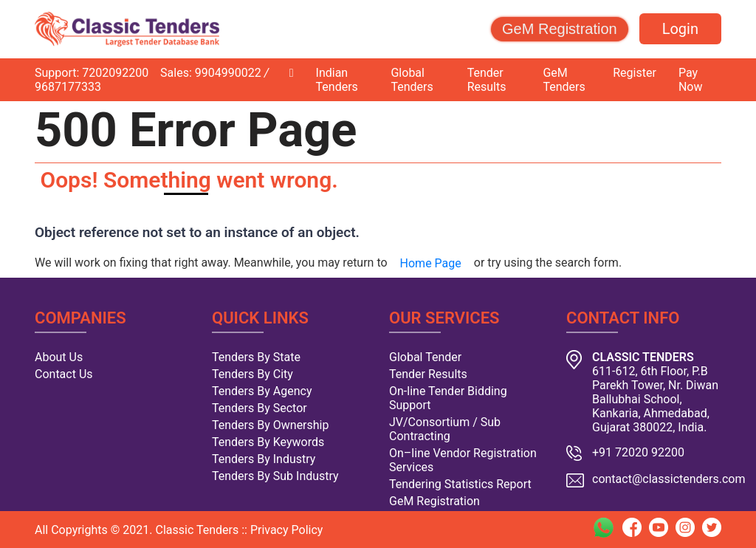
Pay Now (691, 80)
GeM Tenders (564, 80)
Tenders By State (256, 357)
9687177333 (68, 87)
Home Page (431, 263)
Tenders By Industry (264, 459)
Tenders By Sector (260, 408)
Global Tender (425, 357)
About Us (59, 357)
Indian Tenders (337, 80)
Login (680, 29)
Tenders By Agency (262, 391)
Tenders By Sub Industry (275, 476)
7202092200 (115, 73)
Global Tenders (412, 80)
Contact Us (64, 374)
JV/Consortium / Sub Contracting (445, 429)
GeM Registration (560, 29)
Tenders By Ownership (270, 425)
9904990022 (228, 73)
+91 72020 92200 (638, 452)
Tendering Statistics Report (460, 484)
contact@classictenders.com (669, 479)
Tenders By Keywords (268, 442)
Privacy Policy (287, 530)
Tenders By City (252, 374)
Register (635, 73)
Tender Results (487, 80)
